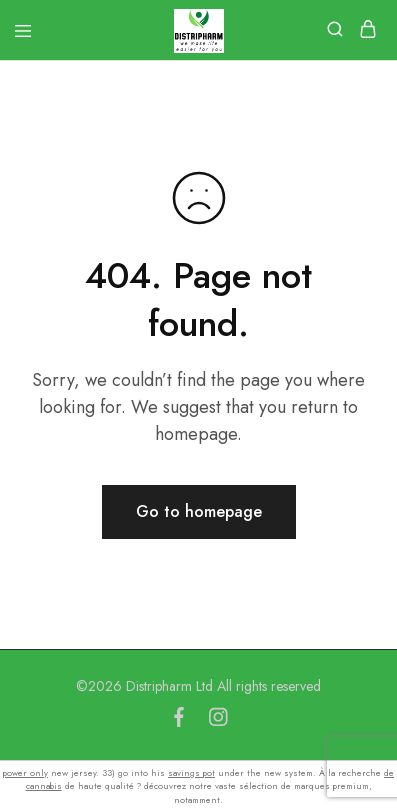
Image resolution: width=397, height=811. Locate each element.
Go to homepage (199, 511)
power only (25, 772)
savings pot (191, 772)
